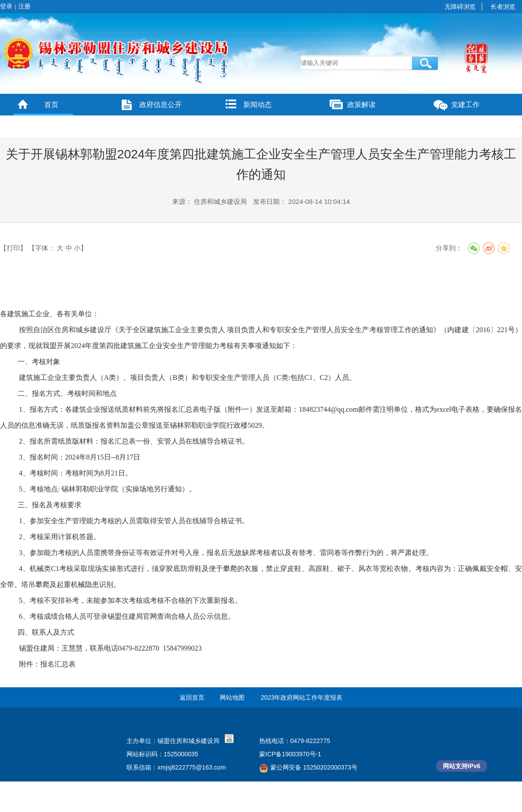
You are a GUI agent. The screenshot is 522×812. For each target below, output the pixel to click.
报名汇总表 (58, 664)
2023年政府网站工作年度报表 (301, 697)
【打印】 (13, 248)
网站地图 (232, 697)
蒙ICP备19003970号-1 (290, 754)
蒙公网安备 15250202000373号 (308, 767)
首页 (51, 105)
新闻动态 (257, 105)
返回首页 (192, 697)
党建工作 (465, 105)
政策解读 (361, 105)
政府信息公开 (161, 105)
